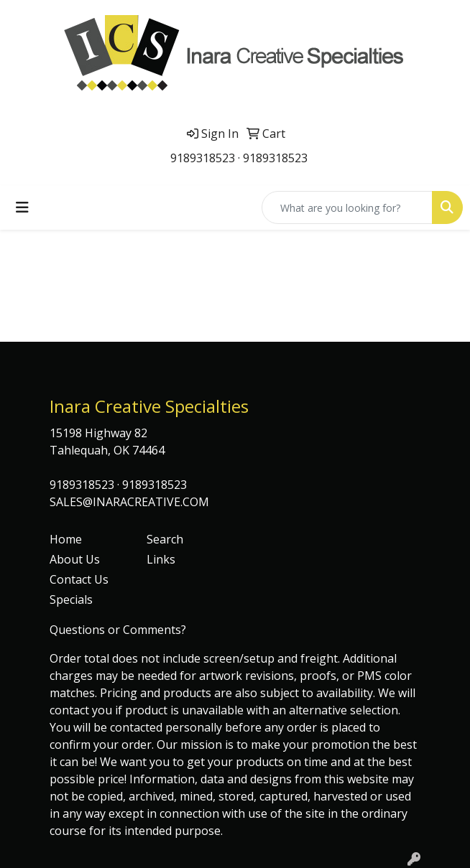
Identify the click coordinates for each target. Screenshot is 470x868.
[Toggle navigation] (22, 207)
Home (66, 539)
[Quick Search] (347, 207)
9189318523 (203, 158)
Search (165, 539)
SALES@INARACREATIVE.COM (129, 502)
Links (161, 559)
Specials (71, 599)
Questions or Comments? (118, 630)
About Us (75, 559)
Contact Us (79, 579)
